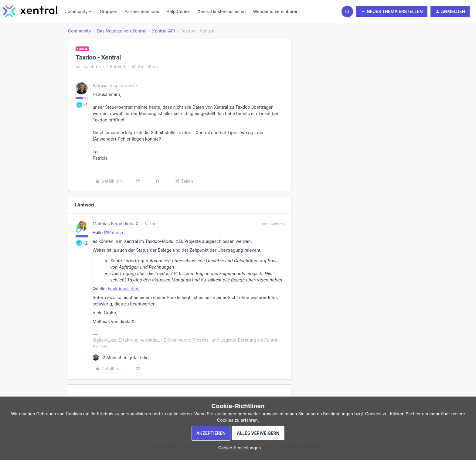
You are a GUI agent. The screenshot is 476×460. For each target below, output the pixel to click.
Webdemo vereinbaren (276, 11)
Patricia (100, 85)
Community (80, 31)
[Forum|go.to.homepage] (30, 12)
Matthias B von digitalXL (117, 224)
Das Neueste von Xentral (122, 31)
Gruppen (109, 11)
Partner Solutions (142, 11)
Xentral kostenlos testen (222, 11)
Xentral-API (163, 31)
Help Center (178, 11)
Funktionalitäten (124, 289)
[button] (392, 12)
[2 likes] (122, 358)
